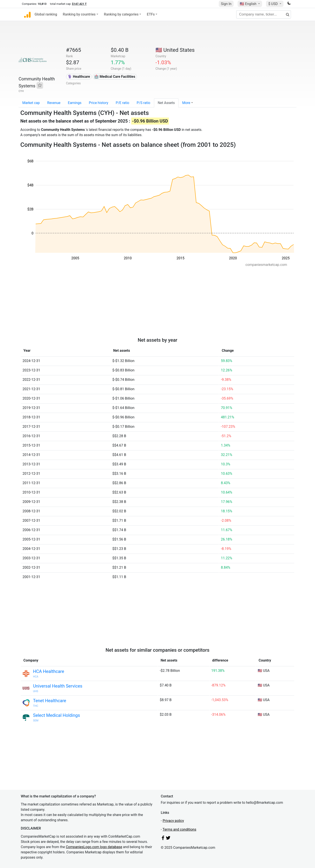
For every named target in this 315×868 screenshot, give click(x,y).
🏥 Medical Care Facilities (115, 77)
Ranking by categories (121, 14)
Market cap (31, 103)
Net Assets (166, 103)
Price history (99, 103)
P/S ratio (143, 103)
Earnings (75, 103)
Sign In (226, 4)
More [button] (186, 103)
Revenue (54, 103)
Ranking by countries (79, 14)
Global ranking (46, 14)
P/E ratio (122, 103)
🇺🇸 (248, 4)
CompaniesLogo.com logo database (94, 847)
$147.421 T (79, 4)
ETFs (151, 14)
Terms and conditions (179, 829)
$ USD (273, 4)
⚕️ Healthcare (79, 77)
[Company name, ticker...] (264, 14)
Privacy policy (173, 821)
